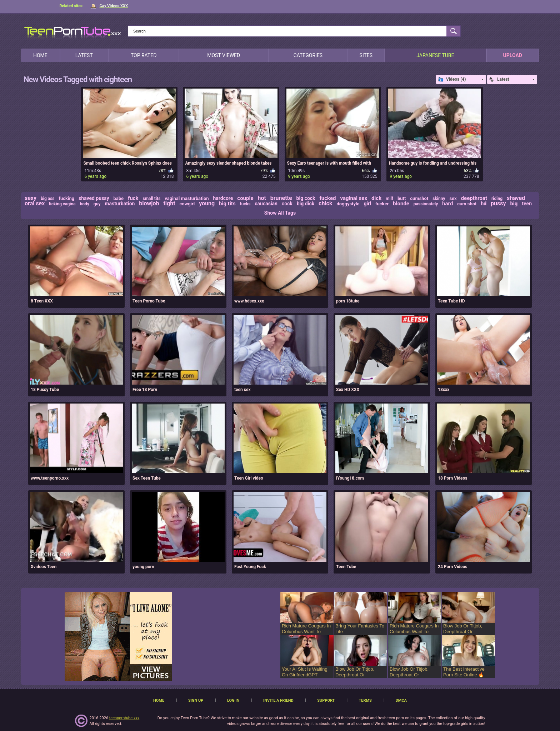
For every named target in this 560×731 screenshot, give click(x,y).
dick (376, 198)
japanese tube (435, 55)
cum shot (467, 204)
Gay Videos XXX (109, 6)
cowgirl (187, 204)
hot (262, 198)
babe (119, 198)
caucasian (266, 204)
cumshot (419, 198)
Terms (365, 700)
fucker (382, 204)
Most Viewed (224, 55)
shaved (516, 198)
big (514, 204)
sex (453, 198)
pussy (498, 203)
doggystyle (348, 204)
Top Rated (144, 55)
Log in (233, 700)
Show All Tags (280, 213)
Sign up (196, 700)
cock (287, 204)
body (85, 204)
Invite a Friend (278, 700)
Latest (84, 55)
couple (245, 198)
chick (325, 203)
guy (97, 204)
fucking (66, 198)
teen (527, 204)
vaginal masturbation (187, 198)
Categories (308, 55)
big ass (48, 199)
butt (402, 198)
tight (169, 203)
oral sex (35, 203)
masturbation (120, 204)
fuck (133, 198)
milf (389, 199)
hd (484, 204)
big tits (227, 204)
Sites (366, 55)
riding (497, 199)
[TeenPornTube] (73, 32)
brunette (281, 198)
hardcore (223, 198)
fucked (327, 198)
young (207, 203)
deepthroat (474, 198)
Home (40, 55)
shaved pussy (94, 198)
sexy (31, 198)
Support (326, 700)
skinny (439, 199)
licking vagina (62, 204)
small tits (152, 199)
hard (447, 204)
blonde (401, 204)
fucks (245, 204)
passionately (426, 204)
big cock (306, 198)
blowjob (149, 203)
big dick (306, 204)
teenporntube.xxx (124, 718)
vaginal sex (354, 198)
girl (367, 204)
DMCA (401, 700)
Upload (513, 55)
